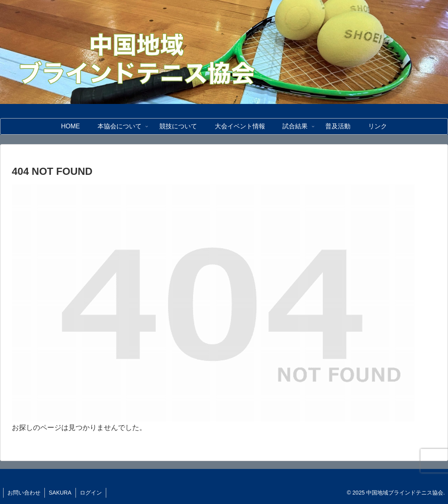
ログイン (91, 493)
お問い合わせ (24, 493)
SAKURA (60, 493)
